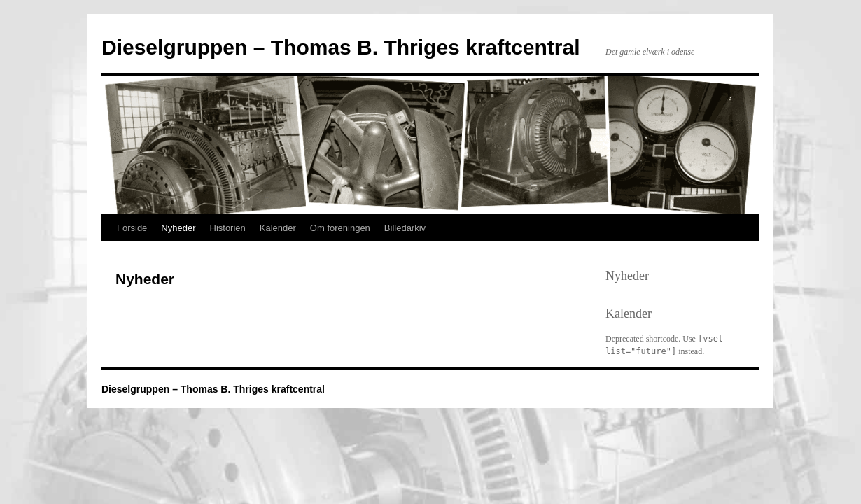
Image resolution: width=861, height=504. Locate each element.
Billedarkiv (405, 228)
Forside (132, 228)
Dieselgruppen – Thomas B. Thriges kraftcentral (341, 47)
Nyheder (178, 228)
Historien (228, 228)
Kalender (278, 228)
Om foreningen (340, 228)
